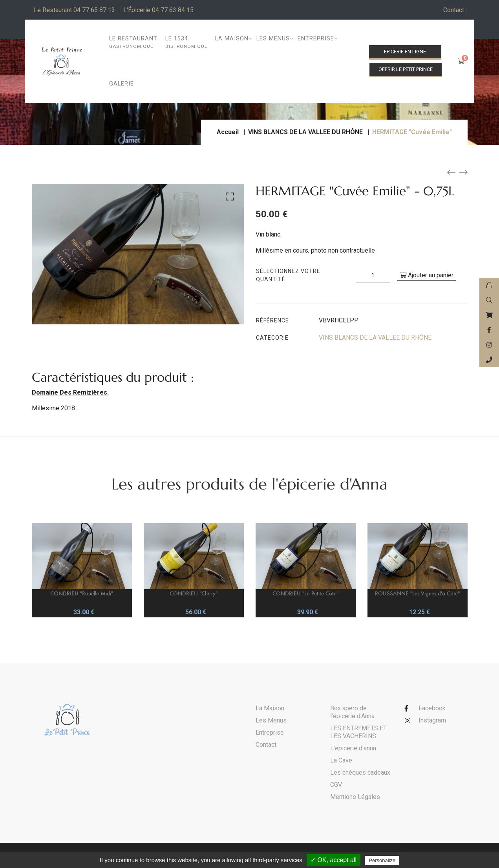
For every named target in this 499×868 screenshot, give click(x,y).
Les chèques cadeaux (360, 772)
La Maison (270, 708)
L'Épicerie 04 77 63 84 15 (158, 10)
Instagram (432, 720)
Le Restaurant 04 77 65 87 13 (74, 10)
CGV (336, 785)
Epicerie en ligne (405, 52)
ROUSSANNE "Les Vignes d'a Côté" (417, 593)
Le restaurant (133, 43)
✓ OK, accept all (334, 860)
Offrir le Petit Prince (406, 69)
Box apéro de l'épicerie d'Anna (352, 712)
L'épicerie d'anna (353, 748)
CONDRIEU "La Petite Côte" (305, 593)
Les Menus (271, 720)
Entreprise (270, 732)
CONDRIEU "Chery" (194, 593)
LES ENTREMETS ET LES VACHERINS (358, 732)
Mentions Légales (355, 797)
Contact (455, 10)
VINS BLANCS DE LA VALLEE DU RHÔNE (305, 132)
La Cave (341, 760)
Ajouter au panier (426, 275)
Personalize (382, 860)
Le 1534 (186, 43)
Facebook (432, 708)
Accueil (228, 132)
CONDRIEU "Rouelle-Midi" (82, 593)
